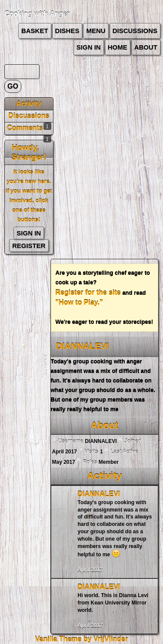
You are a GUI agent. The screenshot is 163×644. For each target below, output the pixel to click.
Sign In (89, 47)
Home (118, 47)
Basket (35, 31)
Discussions (135, 31)
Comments (25, 128)
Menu (96, 31)
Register (29, 246)
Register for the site (88, 292)
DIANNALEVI (99, 494)
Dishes (67, 31)
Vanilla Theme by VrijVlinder (81, 639)
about (146, 47)
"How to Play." (79, 302)
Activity (29, 104)
